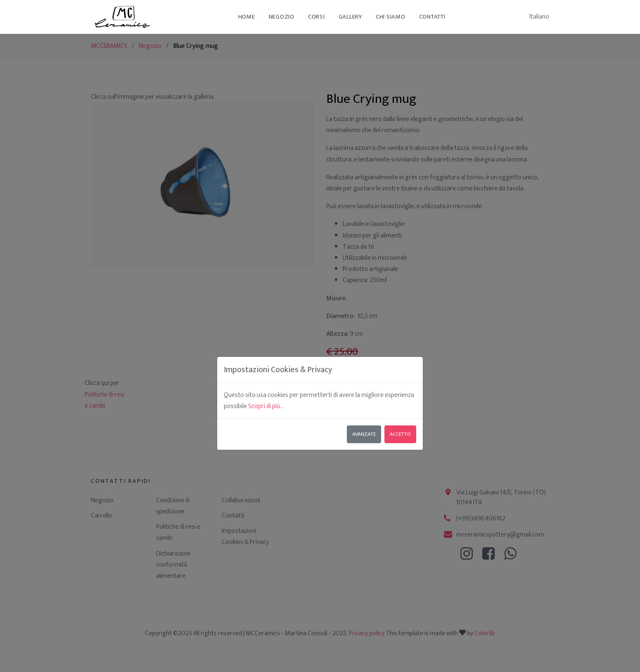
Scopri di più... (266, 323)
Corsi (316, 17)
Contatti (432, 17)
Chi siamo (391, 17)
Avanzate (364, 351)
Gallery (350, 17)
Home (247, 17)
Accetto (400, 351)
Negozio (282, 17)
